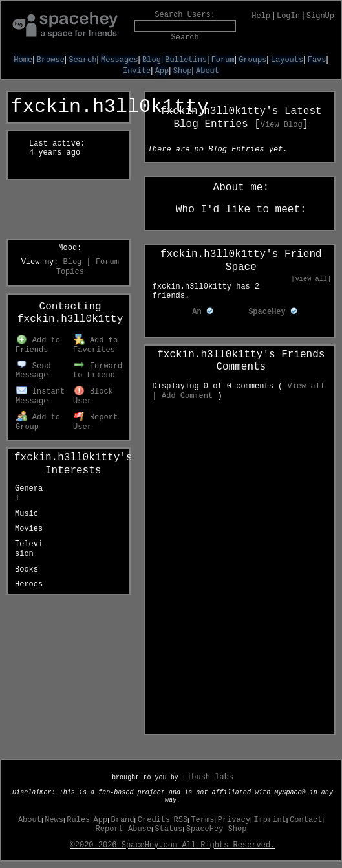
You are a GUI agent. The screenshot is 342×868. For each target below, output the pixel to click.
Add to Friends (38, 345)
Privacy (234, 820)
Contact (306, 820)
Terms (202, 820)
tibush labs (208, 777)
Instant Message (40, 396)
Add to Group (38, 422)
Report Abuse (123, 829)
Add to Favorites (95, 345)
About (208, 71)
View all (306, 386)
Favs (317, 60)
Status (168, 829)
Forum (223, 60)
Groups (252, 60)
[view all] (311, 279)
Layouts (287, 60)
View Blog (282, 125)
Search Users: (185, 15)
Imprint (270, 820)
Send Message (33, 371)
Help (261, 16)
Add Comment (187, 396)
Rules (78, 820)
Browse (51, 60)
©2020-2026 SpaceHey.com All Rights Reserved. (173, 845)
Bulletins (186, 60)
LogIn (288, 16)
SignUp (320, 16)
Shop (183, 71)
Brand (123, 820)
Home (23, 60)
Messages (120, 60)
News (54, 820)
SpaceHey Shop (217, 829)
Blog (152, 60)
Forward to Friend (98, 371)
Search (185, 38)
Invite (137, 71)
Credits (154, 820)
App (162, 71)
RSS (181, 820)
